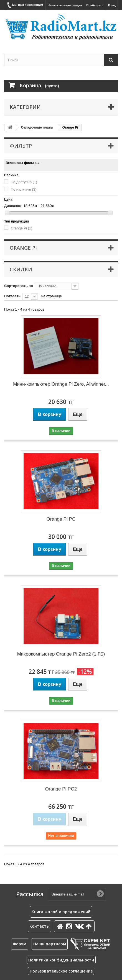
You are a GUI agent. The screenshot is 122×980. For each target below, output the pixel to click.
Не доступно (24, 182)
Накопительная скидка (65, 5)
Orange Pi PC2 (61, 789)
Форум (20, 944)
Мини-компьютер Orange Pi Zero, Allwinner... (61, 384)
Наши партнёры (50, 944)
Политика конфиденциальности (61, 960)
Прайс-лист (95, 5)
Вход (112, 5)
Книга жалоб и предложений (61, 912)
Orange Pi (22, 228)
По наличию (24, 189)
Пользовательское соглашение (61, 971)
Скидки (21, 269)
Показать (12, 296)
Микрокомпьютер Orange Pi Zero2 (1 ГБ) (61, 654)
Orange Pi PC (61, 519)
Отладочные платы (37, 127)
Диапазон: (13, 206)
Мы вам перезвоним (25, 5)
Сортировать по (19, 286)
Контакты (40, 926)
